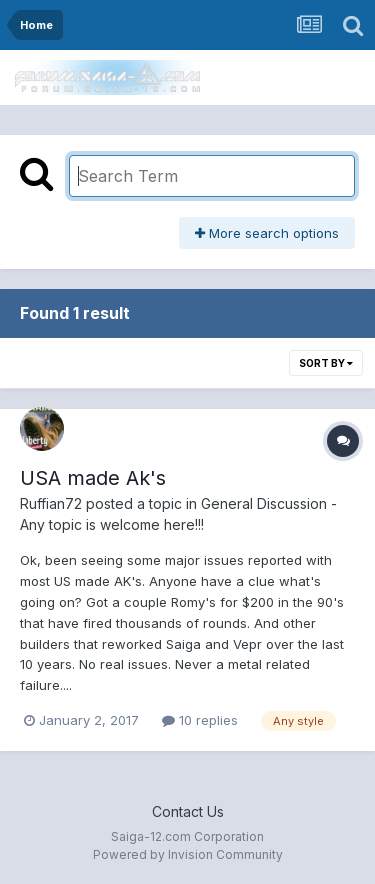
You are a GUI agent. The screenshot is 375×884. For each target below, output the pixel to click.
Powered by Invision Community (188, 854)
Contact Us (188, 811)
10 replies (200, 720)
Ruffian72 (51, 503)
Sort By (326, 363)
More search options (267, 233)
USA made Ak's (93, 478)
